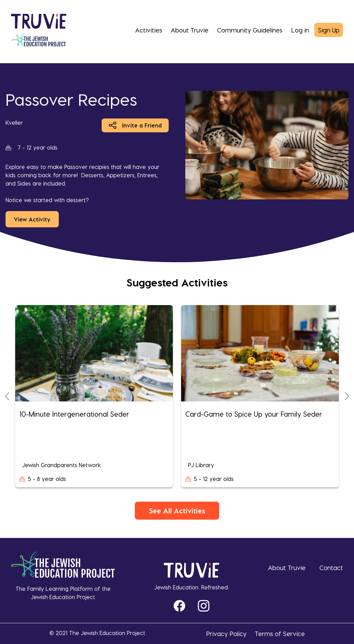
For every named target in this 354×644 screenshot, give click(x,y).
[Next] (347, 396)
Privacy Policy (226, 633)
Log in (300, 30)
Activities (149, 30)
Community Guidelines (250, 30)
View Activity (32, 219)
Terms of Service (280, 633)
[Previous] (7, 396)
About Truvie (190, 30)
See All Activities (177, 511)
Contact (331, 567)
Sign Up (329, 30)
